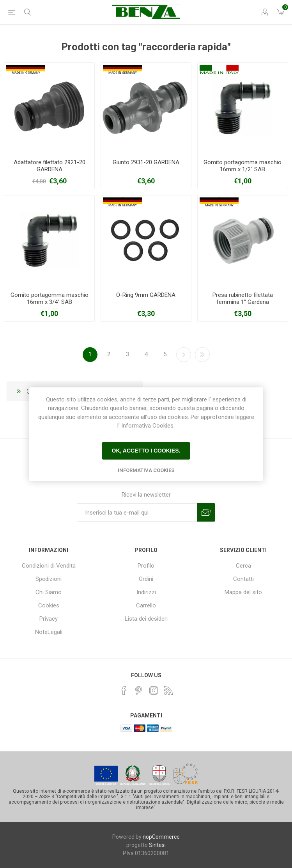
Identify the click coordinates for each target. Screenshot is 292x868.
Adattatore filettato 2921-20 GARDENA (50, 166)
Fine (202, 355)
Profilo (146, 566)
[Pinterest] (139, 690)
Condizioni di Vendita (49, 566)
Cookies (49, 605)
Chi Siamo (49, 592)
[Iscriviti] (137, 512)
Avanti (184, 355)
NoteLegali (49, 632)
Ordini (146, 579)
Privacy (49, 619)
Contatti (243, 579)
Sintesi (157, 845)
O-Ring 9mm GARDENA (146, 295)
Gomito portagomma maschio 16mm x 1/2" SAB (242, 166)
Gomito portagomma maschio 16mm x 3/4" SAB (50, 298)
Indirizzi (146, 592)
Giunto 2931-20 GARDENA (146, 162)
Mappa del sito (243, 592)
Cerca (243, 566)
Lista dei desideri (146, 619)
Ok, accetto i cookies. (146, 451)
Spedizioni (49, 579)
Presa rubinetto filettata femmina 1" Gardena (243, 298)
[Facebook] (124, 690)
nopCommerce (161, 837)
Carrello (146, 605)
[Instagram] (154, 690)
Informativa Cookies (146, 470)
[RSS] (168, 690)
